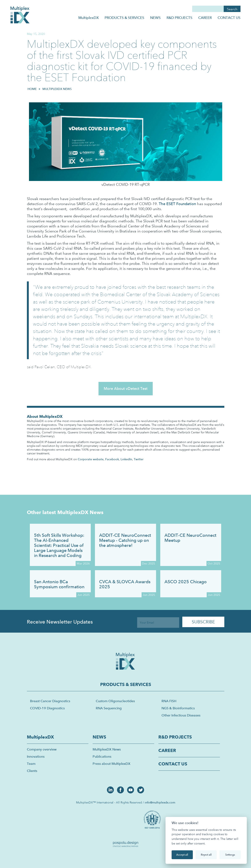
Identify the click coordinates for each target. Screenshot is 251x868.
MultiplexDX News (57, 89)
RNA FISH (169, 701)
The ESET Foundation (177, 204)
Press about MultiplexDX (112, 764)
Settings (230, 855)
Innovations (36, 757)
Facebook (112, 459)
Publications (102, 757)
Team (31, 764)
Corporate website (91, 459)
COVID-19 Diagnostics (47, 708)
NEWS (155, 18)
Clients (32, 771)
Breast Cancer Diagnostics (50, 701)
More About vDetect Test (126, 388)
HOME (32, 89)
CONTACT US (229, 18)
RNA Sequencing (109, 708)
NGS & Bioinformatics (178, 708)
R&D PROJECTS (179, 18)
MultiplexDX (89, 18)
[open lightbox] (153, 819)
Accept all (182, 855)
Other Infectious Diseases (181, 715)
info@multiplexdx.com (160, 802)
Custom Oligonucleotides (115, 701)
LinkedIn (126, 459)
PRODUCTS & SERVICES (124, 18)
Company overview (42, 749)
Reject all (206, 855)
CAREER (205, 18)
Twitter (139, 459)
